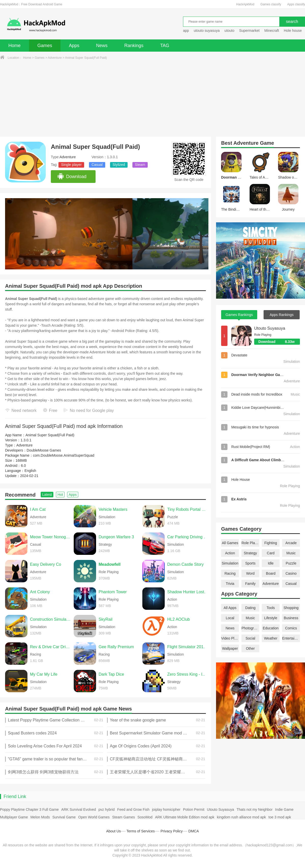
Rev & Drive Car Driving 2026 (51, 647)
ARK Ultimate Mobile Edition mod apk (185, 817)
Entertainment (291, 638)
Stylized (119, 165)
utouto (229, 31)
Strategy (250, 553)
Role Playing (250, 543)
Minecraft (272, 31)
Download (72, 177)
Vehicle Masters (113, 509)
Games (45, 46)
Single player (71, 165)
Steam (140, 165)
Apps (74, 46)
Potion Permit (194, 809)
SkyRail (105, 619)
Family (250, 584)
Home (14, 46)
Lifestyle (271, 618)
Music (291, 553)
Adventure (55, 58)
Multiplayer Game (14, 817)
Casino (291, 573)
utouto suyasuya (207, 31)
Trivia (230, 584)
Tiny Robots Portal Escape (188, 509)
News (102, 46)
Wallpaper (230, 648)
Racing (230, 573)
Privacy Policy (171, 831)
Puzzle (291, 563)
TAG (165, 46)
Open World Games (94, 817)
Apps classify (296, 4)
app (186, 31)
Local (230, 618)
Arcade (291, 543)
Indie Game (284, 809)
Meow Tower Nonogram (51, 537)
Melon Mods (40, 817)
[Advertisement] (152, 98)
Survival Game (64, 817)
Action (230, 553)
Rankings (134, 46)
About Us (114, 831)
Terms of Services (141, 831)
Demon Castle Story (185, 564)
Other (250, 648)
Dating (250, 608)
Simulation (230, 563)
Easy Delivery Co (46, 564)
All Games (230, 543)
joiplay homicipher (166, 809)
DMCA (194, 831)
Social (250, 638)
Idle (271, 563)
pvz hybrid (106, 809)
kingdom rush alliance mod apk (241, 817)
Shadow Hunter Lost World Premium (188, 592)
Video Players (230, 638)
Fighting (271, 543)
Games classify (271, 4)
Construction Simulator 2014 (51, 619)
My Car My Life (44, 674)
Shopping (291, 608)
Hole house (293, 31)
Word (250, 573)
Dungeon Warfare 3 (116, 537)
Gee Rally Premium (116, 647)
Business (291, 618)
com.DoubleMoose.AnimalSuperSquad (64, 455)
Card (271, 553)
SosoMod (145, 817)
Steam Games (123, 817)
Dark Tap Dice (111, 674)
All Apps (230, 608)
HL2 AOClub (179, 619)
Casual (97, 165)
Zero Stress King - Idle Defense (188, 674)
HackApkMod (245, 4)
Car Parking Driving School (188, 537)
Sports (250, 563)
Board (271, 573)
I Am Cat (38, 509)
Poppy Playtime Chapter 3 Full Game (29, 809)
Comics (291, 628)
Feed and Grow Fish (133, 809)
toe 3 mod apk (280, 817)
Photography (250, 628)
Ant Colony (40, 592)
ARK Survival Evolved (79, 809)
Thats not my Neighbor (255, 809)
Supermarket (249, 31)
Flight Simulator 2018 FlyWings (188, 647)
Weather (271, 638)
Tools (271, 608)
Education (271, 628)
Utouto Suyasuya (270, 328)
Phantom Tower (113, 592)
